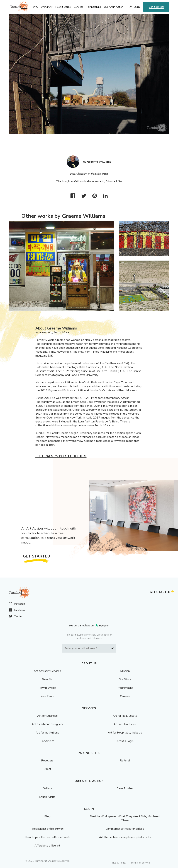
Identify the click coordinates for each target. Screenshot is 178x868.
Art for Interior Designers (47, 724)
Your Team (47, 696)
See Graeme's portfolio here (61, 456)
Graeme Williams (99, 162)
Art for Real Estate (125, 716)
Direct (47, 769)
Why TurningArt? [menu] (43, 7)
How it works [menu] (63, 7)
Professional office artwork (47, 829)
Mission (125, 671)
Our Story (125, 679)
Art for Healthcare (125, 724)
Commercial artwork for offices (125, 829)
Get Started (156, 7)
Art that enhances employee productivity (125, 837)
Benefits (47, 679)
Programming (125, 688)
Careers (125, 696)
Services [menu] (79, 7)
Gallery (47, 788)
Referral (125, 761)
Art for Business (47, 716)
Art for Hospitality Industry (125, 733)
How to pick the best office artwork (47, 837)
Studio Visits (47, 797)
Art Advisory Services (47, 671)
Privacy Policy (119, 863)
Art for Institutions (47, 733)
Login (137, 7)
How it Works (47, 688)
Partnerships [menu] (94, 7)
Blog (47, 816)
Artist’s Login (125, 741)
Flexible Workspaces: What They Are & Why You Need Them (125, 818)
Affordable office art (47, 846)
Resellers (47, 761)
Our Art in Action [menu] (114, 7)
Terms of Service (140, 863)
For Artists (47, 741)
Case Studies (125, 788)
